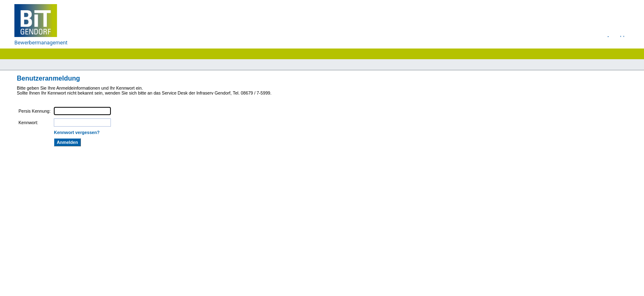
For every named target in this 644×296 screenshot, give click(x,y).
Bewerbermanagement (41, 43)
